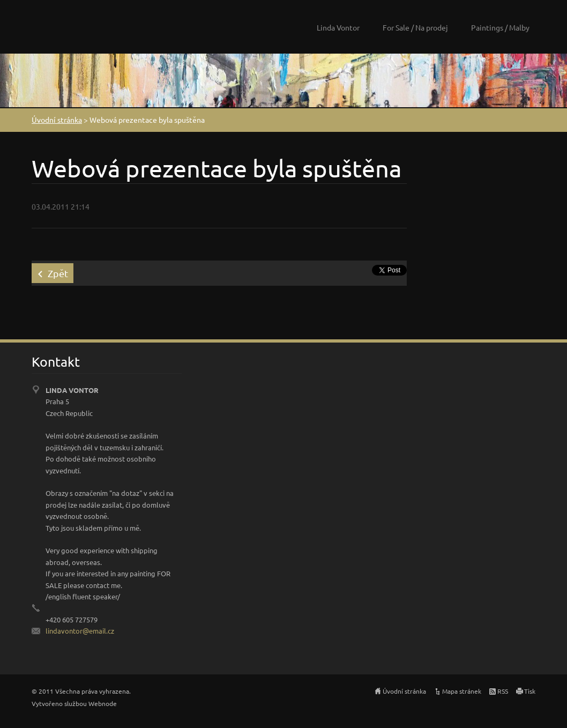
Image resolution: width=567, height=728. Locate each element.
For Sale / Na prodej (415, 27)
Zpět (58, 273)
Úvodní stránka (57, 120)
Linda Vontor (338, 27)
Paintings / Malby (500, 27)
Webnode (103, 703)
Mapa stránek (462, 691)
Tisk (530, 691)
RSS (503, 691)
